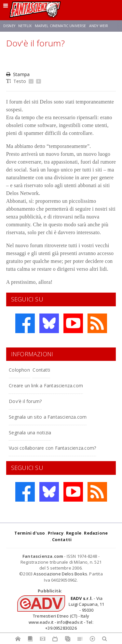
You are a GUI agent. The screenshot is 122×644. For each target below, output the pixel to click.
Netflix (25, 26)
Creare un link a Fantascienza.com (46, 386)
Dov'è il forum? (25, 401)
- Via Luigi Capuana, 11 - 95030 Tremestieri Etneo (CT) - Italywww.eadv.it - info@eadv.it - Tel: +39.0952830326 (66, 613)
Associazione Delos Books (60, 574)
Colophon (19, 370)
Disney (9, 26)
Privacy (56, 533)
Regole (74, 533)
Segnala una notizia (30, 433)
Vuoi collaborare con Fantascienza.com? (52, 448)
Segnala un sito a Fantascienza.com (48, 417)
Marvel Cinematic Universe (61, 26)
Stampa (18, 74)
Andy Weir (99, 26)
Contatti (41, 370)
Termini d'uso (30, 533)
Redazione (96, 533)
